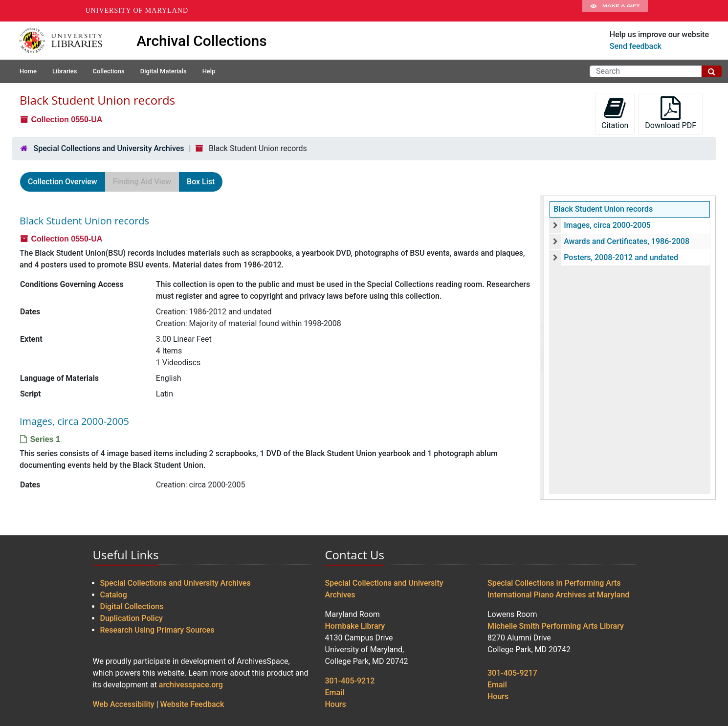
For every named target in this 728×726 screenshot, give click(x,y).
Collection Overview (63, 182)
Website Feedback (192, 704)
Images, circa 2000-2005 (607, 225)
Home (28, 71)
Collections (108, 71)
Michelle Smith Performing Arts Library (556, 626)
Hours (336, 704)
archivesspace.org (191, 685)
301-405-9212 (350, 681)
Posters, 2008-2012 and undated (621, 257)
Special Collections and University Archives (109, 148)
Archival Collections (202, 41)
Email (335, 693)
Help (209, 71)
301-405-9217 (512, 673)
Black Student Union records (603, 209)
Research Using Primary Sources (157, 630)
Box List (201, 182)
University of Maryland (137, 11)
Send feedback (636, 46)
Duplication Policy (132, 618)
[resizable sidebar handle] (542, 348)
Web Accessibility (124, 704)
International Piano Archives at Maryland (558, 595)
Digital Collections (132, 606)
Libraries (65, 71)
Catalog (114, 595)
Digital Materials (164, 71)
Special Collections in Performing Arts (554, 583)
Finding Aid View (142, 182)
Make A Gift (615, 11)
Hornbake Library (355, 626)
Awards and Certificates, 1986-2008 (627, 241)
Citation (615, 113)
